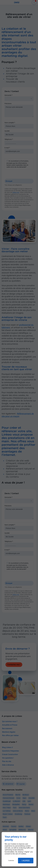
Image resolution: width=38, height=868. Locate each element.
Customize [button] (11, 861)
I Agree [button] (26, 861)
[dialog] (19, 849)
